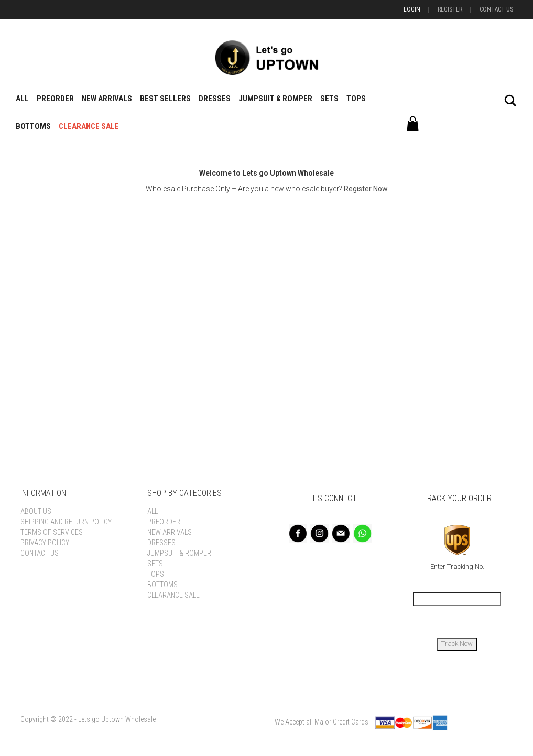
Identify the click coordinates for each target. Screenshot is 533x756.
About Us (36, 511)
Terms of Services (52, 532)
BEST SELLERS (165, 99)
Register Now (366, 189)
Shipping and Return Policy (66, 522)
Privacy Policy (45, 543)
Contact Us (496, 9)
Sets (329, 99)
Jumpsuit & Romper (275, 99)
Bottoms (33, 126)
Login (412, 9)
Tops (356, 99)
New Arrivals (107, 99)
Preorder (55, 99)
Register (450, 9)
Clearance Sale (89, 126)
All (22, 99)
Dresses (215, 99)
